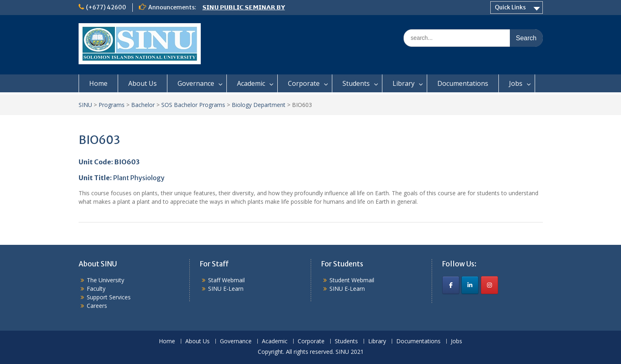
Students (356, 83)
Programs (112, 105)
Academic (251, 83)
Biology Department (259, 105)
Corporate (304, 83)
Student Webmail (352, 280)
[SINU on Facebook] (451, 285)
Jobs (516, 83)
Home (98, 83)
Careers (97, 306)
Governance (196, 83)
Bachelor (143, 105)
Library (404, 83)
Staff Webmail (226, 280)
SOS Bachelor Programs (193, 105)
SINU (85, 105)
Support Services (109, 297)
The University (105, 280)
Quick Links (510, 7)
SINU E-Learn (226, 289)
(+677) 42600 (106, 7)
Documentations (463, 83)
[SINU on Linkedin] (470, 285)
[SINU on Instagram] (489, 285)
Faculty (96, 289)
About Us (143, 83)
